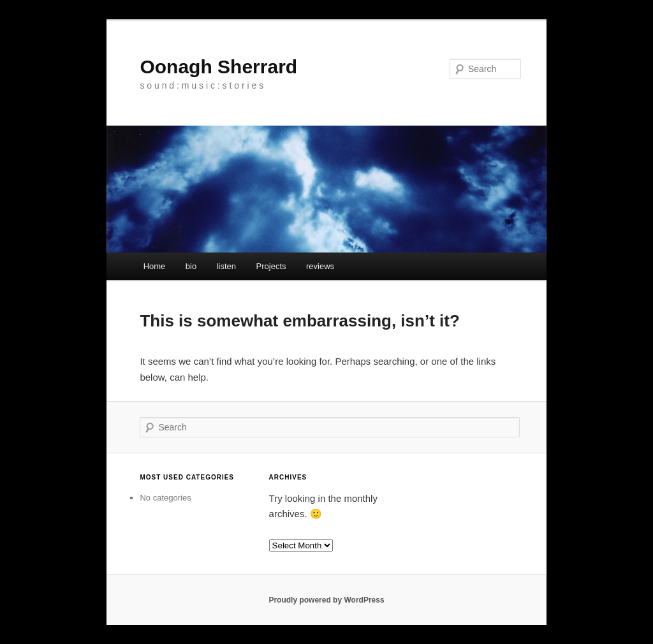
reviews (320, 266)
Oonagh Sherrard (218, 67)
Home (155, 266)
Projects (271, 266)
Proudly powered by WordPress (326, 600)
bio (191, 266)
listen (226, 266)
